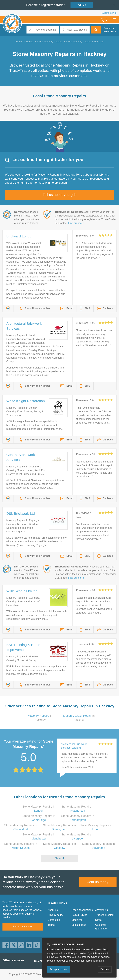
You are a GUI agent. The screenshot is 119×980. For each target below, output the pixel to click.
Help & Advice (79, 915)
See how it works (23, 927)
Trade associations (82, 910)
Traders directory (105, 915)
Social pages (79, 925)
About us (53, 910)
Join (82, 5)
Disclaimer (77, 920)
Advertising (102, 910)
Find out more (76, 223)
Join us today (98, 882)
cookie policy (73, 961)
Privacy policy (56, 915)
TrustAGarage (42, 961)
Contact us (54, 920)
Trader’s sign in (108, 13)
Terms (51, 925)
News (98, 920)
